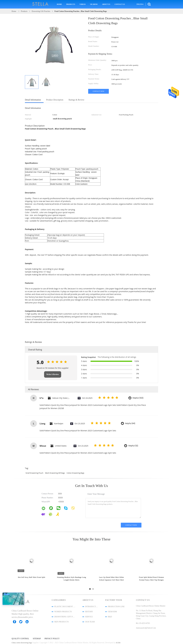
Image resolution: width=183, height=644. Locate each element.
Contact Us (120, 4)
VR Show (94, 4)
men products (62, 622)
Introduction (92, 607)
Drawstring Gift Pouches (65, 617)
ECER (118, 643)
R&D (110, 617)
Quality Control (20, 639)
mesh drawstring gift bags (55, 473)
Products (71, 4)
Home (59, 4)
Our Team (90, 622)
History (89, 612)
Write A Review (53, 374)
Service (89, 617)
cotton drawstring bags (75, 473)
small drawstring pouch (34, 473)
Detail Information (33, 100)
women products (63, 612)
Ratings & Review (76, 100)
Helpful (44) (130, 423)
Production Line (116, 607)
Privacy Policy (52, 639)
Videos (83, 4)
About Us (106, 4)
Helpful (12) (133, 446)
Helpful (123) (138, 398)
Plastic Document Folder (65, 607)
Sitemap (37, 639)
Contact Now (98, 91)
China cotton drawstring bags (22, 643)
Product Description (55, 100)
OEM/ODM (112, 612)
